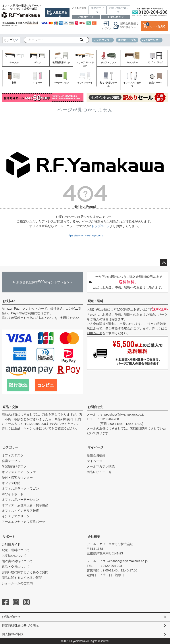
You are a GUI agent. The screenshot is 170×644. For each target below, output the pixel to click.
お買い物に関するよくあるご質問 (25, 572)
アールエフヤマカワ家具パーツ (23, 522)
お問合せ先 (95, 407)
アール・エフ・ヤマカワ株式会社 (110, 544)
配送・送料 (95, 301)
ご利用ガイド (86, 17)
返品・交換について (16, 567)
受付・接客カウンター (17, 477)
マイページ (95, 447)
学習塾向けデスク (14, 466)
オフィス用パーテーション (20, 500)
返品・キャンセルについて (33, 428)
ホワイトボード (13, 494)
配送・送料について (16, 550)
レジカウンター (103, 40)
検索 (82, 40)
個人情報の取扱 (13, 634)
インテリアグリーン (16, 516)
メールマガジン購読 (101, 466)
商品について (98, 10)
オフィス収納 (11, 483)
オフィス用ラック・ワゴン (20, 489)
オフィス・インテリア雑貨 (20, 511)
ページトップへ (164, 263)
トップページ (100, 226)
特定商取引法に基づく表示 (20, 625)
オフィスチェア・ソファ (19, 472)
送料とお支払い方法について (34, 318)
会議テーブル (11, 461)
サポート (9, 537)
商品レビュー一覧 (99, 472)
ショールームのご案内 (17, 583)
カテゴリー (10, 447)
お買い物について (118, 10)
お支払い (9, 301)
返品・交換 (10, 407)
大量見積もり (60, 14)
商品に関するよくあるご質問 (22, 578)
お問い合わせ (116, 17)
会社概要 (94, 537)
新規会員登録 (96, 455)
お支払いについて (14, 556)
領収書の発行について (17, 561)
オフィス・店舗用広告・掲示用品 (25, 505)
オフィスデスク (13, 455)
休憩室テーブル (127, 40)
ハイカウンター (151, 40)
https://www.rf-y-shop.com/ (85, 235)
